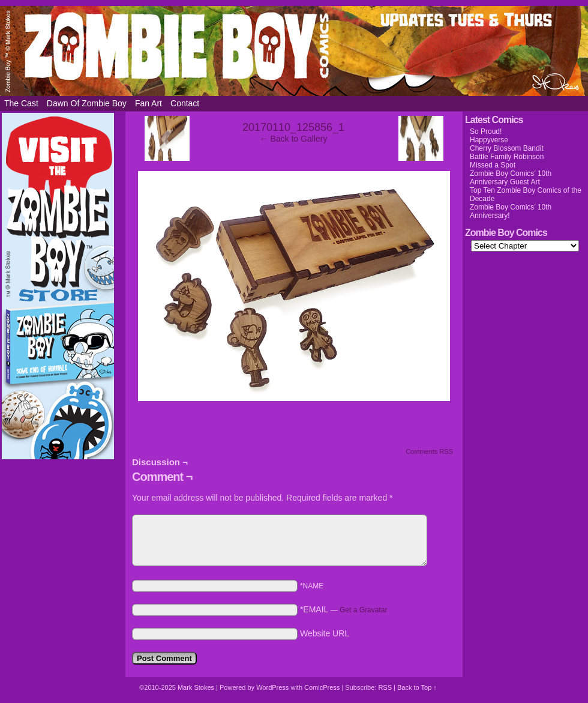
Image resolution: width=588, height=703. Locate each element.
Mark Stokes (197, 687)
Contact (185, 103)
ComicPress (322, 687)
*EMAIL (344, 609)
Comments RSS (429, 451)
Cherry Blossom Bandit (507, 148)
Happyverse (489, 140)
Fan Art (148, 103)
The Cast (21, 103)
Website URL (325, 633)
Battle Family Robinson (507, 157)
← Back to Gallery (294, 139)
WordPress (272, 687)
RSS (385, 687)
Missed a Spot (493, 165)
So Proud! (486, 131)
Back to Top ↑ (417, 687)
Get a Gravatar (363, 610)
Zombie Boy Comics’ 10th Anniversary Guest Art (511, 178)
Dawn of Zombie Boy (87, 103)
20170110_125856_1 (293, 127)
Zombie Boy (294, 51)
